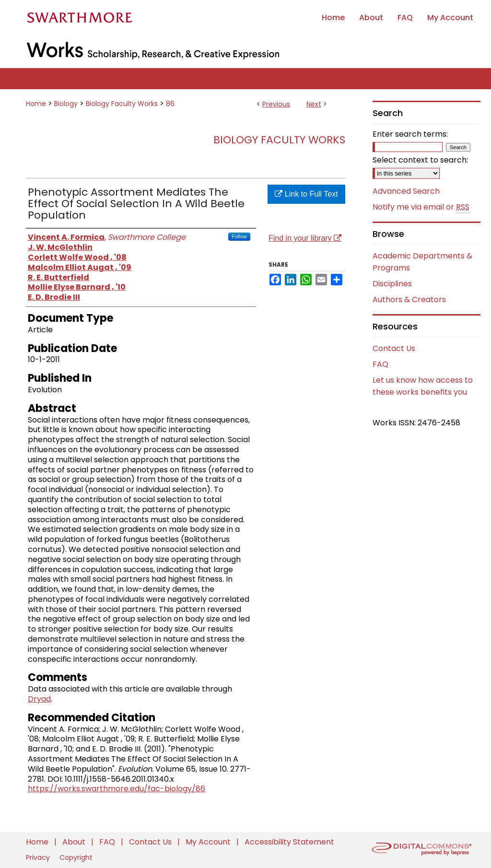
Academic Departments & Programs (422, 262)
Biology (66, 104)
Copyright (76, 857)
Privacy (39, 857)
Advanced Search (406, 191)
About (75, 842)
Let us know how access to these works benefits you (423, 386)
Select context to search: (420, 160)
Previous (276, 104)
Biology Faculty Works (122, 104)
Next (314, 104)
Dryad (39, 699)
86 (170, 104)
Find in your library (305, 238)
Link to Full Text (306, 194)
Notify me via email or (421, 207)
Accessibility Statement (289, 842)
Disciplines (392, 284)
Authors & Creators (409, 299)
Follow (239, 236)
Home (36, 104)
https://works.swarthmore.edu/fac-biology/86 (117, 789)
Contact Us (394, 348)
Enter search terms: (410, 134)
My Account (209, 842)
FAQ (380, 364)
